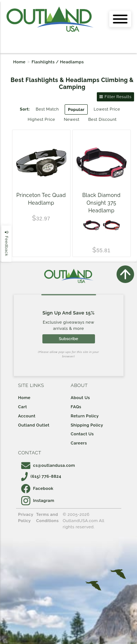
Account (27, 416)
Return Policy (85, 416)
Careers (79, 443)
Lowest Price (107, 109)
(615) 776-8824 (41, 476)
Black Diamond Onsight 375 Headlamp (101, 203)
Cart (23, 407)
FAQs (76, 407)
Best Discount (102, 119)
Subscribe (68, 339)
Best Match (47, 109)
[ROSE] (92, 225)
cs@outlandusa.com (48, 465)
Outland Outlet (34, 425)
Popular (76, 109)
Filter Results (115, 97)
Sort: (25, 109)
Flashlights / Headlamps (58, 62)
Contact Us (82, 434)
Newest (72, 119)
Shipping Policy (87, 425)
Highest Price (41, 119)
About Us (81, 398)
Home (19, 62)
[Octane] (111, 225)
